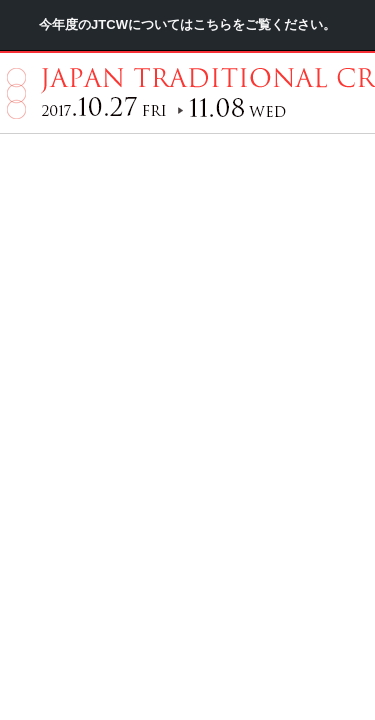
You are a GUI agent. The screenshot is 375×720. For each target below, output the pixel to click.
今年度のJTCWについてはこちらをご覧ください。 (187, 84)
